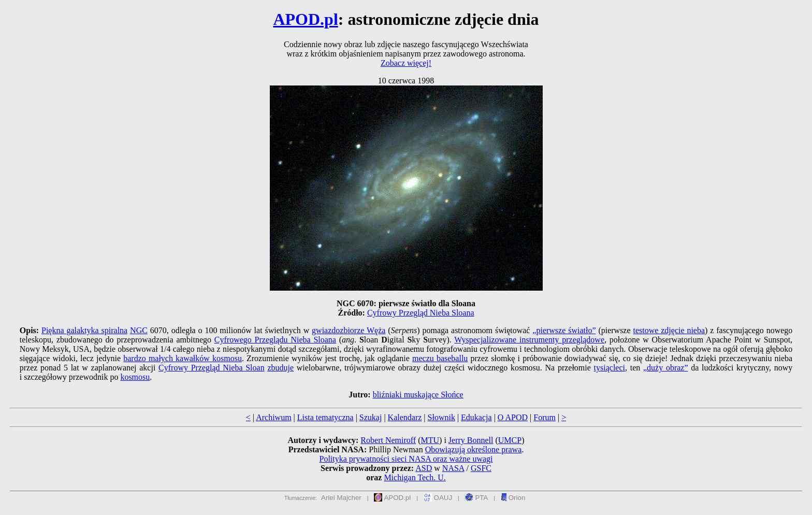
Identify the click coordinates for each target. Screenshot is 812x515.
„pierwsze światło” (564, 330)
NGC (139, 330)
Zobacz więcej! (406, 63)
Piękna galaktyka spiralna (84, 330)
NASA (453, 468)
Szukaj (371, 417)
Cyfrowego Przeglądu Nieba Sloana (275, 340)
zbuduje (280, 368)
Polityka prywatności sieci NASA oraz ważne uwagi (406, 459)
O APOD (513, 417)
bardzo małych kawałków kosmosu (183, 358)
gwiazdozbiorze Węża (349, 330)
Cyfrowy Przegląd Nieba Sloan (212, 368)
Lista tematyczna (325, 417)
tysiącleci (610, 368)
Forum (545, 417)
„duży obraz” (666, 368)
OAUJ (438, 498)
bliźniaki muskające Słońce (418, 395)
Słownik (441, 417)
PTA (477, 498)
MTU (430, 440)
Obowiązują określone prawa (474, 449)
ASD (424, 468)
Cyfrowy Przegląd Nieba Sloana (421, 313)
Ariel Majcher (341, 498)
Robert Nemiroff (388, 440)
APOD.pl (305, 19)
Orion (513, 498)
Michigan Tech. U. (415, 477)
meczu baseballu (440, 358)
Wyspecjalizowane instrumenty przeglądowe (529, 340)
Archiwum (273, 417)
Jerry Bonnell (471, 440)
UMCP (510, 440)
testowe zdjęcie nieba (669, 330)
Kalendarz (405, 417)
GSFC (481, 468)
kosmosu (135, 377)
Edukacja (476, 417)
